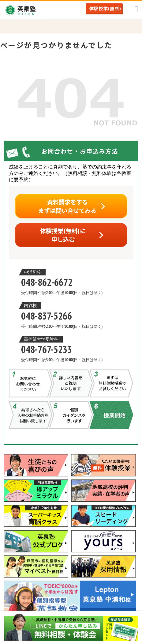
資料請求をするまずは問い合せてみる (67, 206)
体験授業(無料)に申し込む (63, 235)
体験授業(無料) (105, 9)
